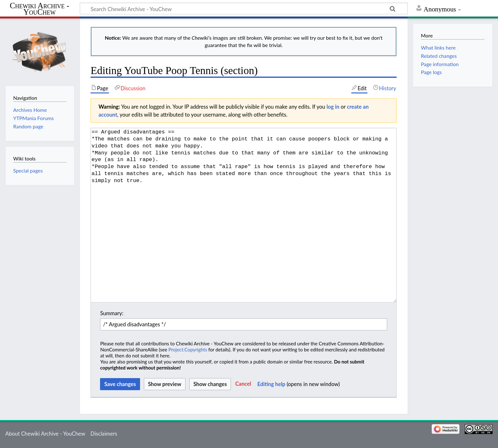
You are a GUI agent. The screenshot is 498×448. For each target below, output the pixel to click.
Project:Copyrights (188, 350)
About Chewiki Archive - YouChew (45, 434)
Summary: (112, 313)
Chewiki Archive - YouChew (40, 9)
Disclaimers (104, 434)
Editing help (271, 384)
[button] (243, 384)
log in (333, 107)
